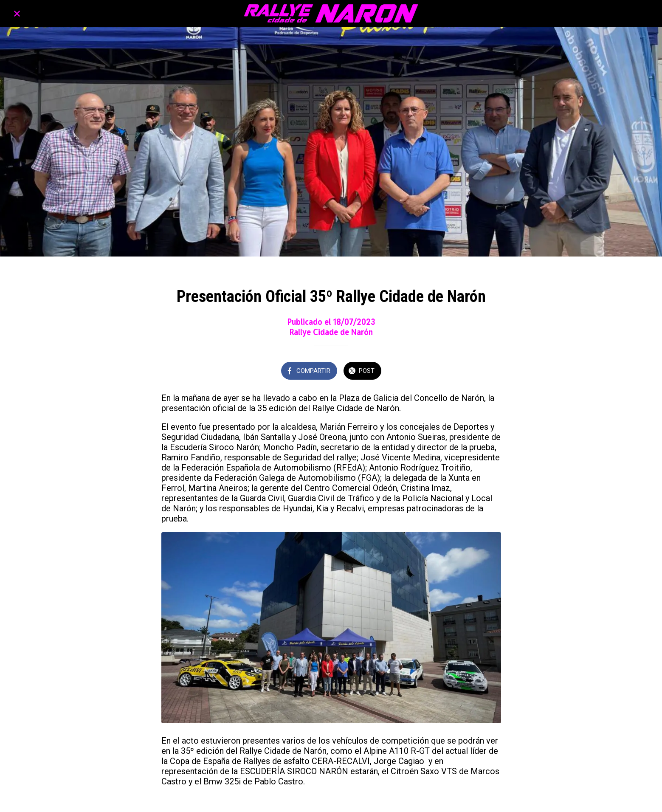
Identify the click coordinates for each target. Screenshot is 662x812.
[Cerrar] (17, 14)
